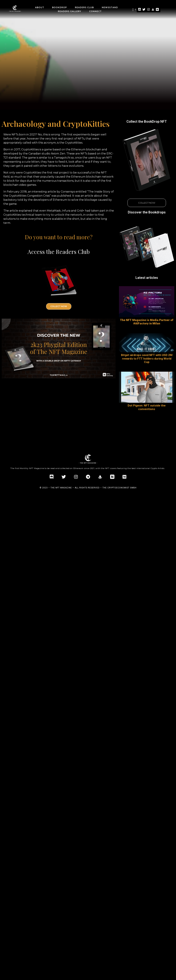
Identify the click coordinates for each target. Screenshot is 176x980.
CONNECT (95, 11)
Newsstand (110, 7)
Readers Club (84, 7)
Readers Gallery (70, 11)
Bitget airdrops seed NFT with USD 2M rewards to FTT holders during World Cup (147, 358)
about (40, 7)
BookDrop (59, 7)
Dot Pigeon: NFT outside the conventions (147, 407)
